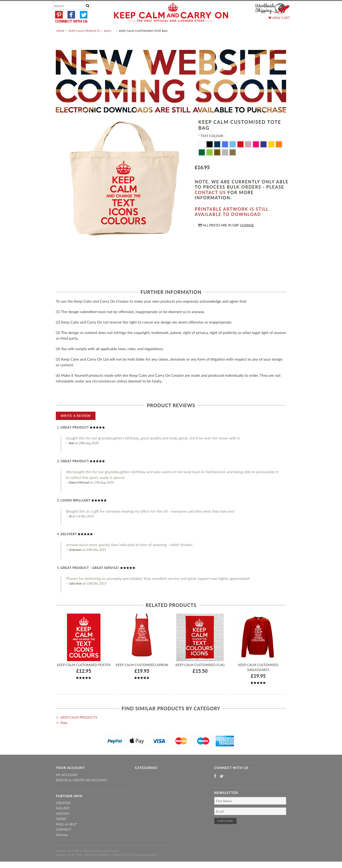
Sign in (62, 791)
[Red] (241, 155)
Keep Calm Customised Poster (84, 676)
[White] (202, 155)
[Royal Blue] (226, 155)
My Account (67, 786)
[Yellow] (272, 155)
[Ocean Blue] (233, 155)
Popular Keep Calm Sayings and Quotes (134, 866)
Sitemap (62, 846)
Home (60, 42)
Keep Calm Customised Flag (200, 676)
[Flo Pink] (256, 155)
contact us (210, 204)
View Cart (279, 18)
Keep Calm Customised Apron (142, 676)
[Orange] (279, 155)
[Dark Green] (202, 163)
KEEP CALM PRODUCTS (84, 42)
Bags (108, 42)
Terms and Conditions (97, 866)
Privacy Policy (75, 866)
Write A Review (76, 427)
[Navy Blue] (218, 155)
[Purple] (264, 155)
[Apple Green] (210, 163)
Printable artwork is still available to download (232, 223)
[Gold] (233, 163)
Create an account (90, 791)
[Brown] (218, 163)
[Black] (210, 155)
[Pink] (249, 155)
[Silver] (226, 163)
